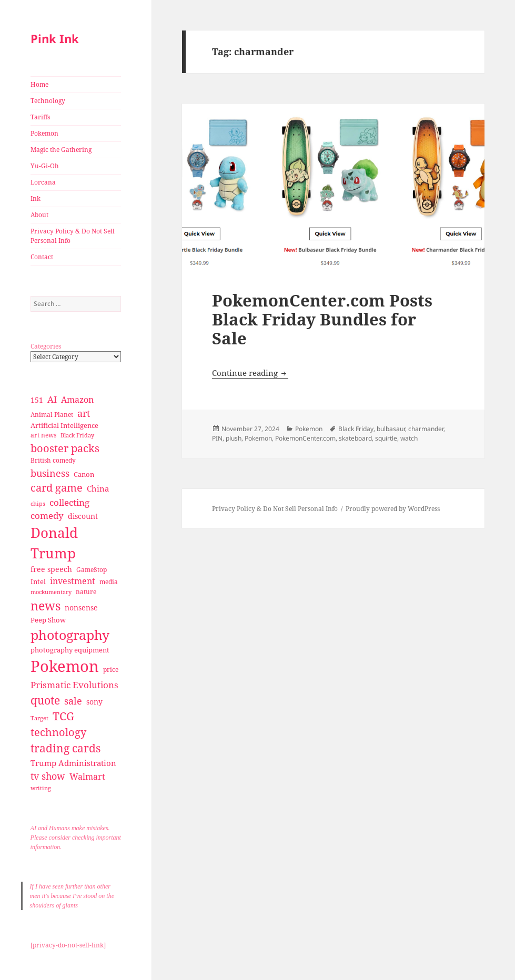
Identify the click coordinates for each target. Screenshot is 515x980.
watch (409, 438)
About (39, 215)
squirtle (386, 438)
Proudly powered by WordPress (393, 509)
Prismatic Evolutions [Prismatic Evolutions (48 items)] (74, 685)
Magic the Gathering (61, 150)
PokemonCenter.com (305, 438)
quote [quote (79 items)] (45, 700)
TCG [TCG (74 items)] (63, 716)
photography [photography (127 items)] (70, 635)
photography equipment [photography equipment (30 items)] (70, 650)
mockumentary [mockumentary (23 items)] (51, 592)
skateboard (355, 438)
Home (39, 84)
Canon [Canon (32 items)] (84, 474)
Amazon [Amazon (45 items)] (77, 400)
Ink (36, 198)
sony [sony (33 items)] (94, 702)
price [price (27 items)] (111, 670)
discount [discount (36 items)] (83, 516)
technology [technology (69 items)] (58, 732)
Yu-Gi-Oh (45, 166)
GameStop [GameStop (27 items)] (92, 570)
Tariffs (40, 117)
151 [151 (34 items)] (37, 400)
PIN (217, 438)
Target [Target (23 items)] (39, 718)
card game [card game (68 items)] (57, 488)
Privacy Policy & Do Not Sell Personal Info (73, 236)
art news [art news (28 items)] (43, 435)
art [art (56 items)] (84, 413)
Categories (46, 346)
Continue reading (250, 373)
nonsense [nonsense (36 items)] (81, 608)
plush (234, 438)
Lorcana (43, 182)
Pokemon (44, 133)
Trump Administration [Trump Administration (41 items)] (73, 763)
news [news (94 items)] (46, 606)
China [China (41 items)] (98, 488)
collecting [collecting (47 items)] (69, 502)
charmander (426, 429)
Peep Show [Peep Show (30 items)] (48, 620)
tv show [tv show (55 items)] (48, 776)
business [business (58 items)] (50, 473)
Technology (48, 101)
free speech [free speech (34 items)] (51, 569)
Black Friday (356, 429)
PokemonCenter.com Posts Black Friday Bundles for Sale (322, 319)
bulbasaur (391, 429)
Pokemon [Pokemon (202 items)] (65, 666)
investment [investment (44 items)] (73, 581)
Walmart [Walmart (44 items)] (87, 777)
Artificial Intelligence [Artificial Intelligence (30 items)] (64, 425)
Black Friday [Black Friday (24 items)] (77, 435)
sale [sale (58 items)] (73, 701)
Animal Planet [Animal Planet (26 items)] (52, 415)
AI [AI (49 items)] (52, 399)
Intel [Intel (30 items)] (38, 581)
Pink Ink (55, 38)
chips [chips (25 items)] (38, 503)
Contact (42, 257)
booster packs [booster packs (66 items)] (65, 448)
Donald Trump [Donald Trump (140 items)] (54, 543)
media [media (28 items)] (109, 582)
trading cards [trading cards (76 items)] (65, 748)
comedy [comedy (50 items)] (47, 515)
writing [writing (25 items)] (41, 788)
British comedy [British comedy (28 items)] (53, 460)
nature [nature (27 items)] (86, 592)
